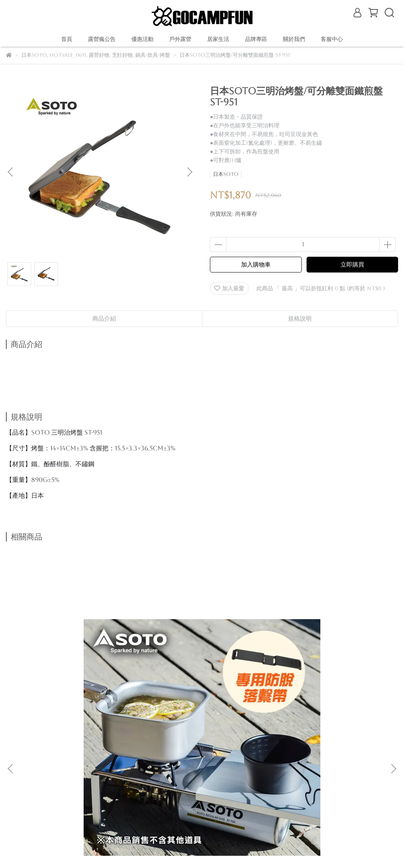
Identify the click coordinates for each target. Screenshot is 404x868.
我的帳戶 (112, 760)
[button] (189, 172)
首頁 (67, 39)
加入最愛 (229, 288)
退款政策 (80, 760)
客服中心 (332, 39)
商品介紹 (104, 318)
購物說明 (17, 760)
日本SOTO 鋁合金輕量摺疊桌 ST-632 (202, 673)
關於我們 (49, 760)
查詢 (201, 760)
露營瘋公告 (102, 39)
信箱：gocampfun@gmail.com (52, 797)
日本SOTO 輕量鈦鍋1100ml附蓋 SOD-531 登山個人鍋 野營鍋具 (327, 677)
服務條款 (175, 760)
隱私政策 (143, 760)
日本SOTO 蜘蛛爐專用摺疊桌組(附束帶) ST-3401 (77, 677)
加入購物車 (256, 264)
